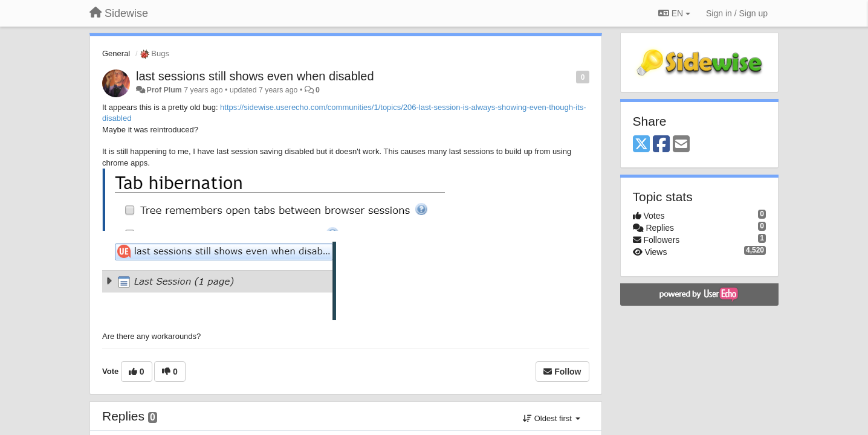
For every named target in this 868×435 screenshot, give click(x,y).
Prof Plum (164, 90)
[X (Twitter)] (641, 145)
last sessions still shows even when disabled (255, 76)
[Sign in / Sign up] (737, 13)
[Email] (681, 145)
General (116, 53)
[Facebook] (661, 145)
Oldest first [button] (551, 418)
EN (674, 13)
